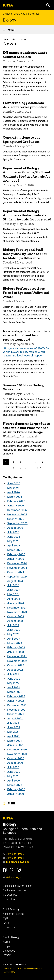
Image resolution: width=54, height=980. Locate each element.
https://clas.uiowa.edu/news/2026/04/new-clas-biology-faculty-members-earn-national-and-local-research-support (26, 352)
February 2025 (16, 554)
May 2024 (13, 594)
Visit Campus (10, 895)
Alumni (7, 942)
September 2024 (17, 577)
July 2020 (13, 767)
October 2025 (16, 519)
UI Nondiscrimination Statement (31, 968)
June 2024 (14, 590)
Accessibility (10, 972)
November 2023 (17, 612)
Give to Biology (11, 937)
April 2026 (14, 492)
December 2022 (17, 656)
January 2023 (16, 652)
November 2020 (17, 754)
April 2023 (14, 639)
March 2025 (15, 550)
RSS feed (9, 803)
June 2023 (14, 630)
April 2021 (14, 736)
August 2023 (15, 621)
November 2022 (17, 661)
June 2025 (14, 537)
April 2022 (14, 687)
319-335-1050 (13, 854)
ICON (6, 923)
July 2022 (13, 674)
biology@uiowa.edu (16, 862)
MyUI (6, 918)
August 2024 (15, 581)
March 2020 (15, 785)
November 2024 (17, 568)
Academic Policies (13, 914)
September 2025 (17, 523)
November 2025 (17, 514)
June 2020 (14, 772)
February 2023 (16, 647)
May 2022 (13, 683)
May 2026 (13, 488)
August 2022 (15, 670)
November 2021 (17, 710)
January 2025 (16, 559)
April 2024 (14, 599)
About (15, 39)
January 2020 (16, 794)
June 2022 (14, 679)
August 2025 (15, 528)
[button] (48, 5)
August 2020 (15, 763)
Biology (10, 20)
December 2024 (17, 563)
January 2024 (16, 603)
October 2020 (16, 758)
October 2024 (16, 572)
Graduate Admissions (14, 890)
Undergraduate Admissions (17, 886)
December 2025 (17, 510)
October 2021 (16, 714)
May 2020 (13, 776)
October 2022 (16, 665)
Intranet (7, 955)
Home (5, 39)
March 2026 (15, 497)
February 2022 (16, 696)
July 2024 (13, 585)
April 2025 (14, 546)
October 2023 (16, 616)
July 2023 (13, 625)
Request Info (10, 899)
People (7, 946)
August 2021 (15, 718)
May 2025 (13, 541)
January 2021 (16, 745)
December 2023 (17, 608)
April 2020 (14, 781)
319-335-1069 (13, 858)
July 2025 (13, 532)
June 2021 (14, 727)
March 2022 (15, 692)
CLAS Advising (11, 909)
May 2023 (13, 634)
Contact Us (9, 951)
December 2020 (17, 750)
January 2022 (16, 701)
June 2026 (14, 483)
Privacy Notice (9, 968)
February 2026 (16, 501)
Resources (9, 927)
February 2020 (16, 789)
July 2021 (13, 723)
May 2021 (13, 732)
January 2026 (16, 506)
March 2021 (15, 741)
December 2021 (17, 705)
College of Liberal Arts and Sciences (21, 14)
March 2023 (15, 643)
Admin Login (14, 877)
